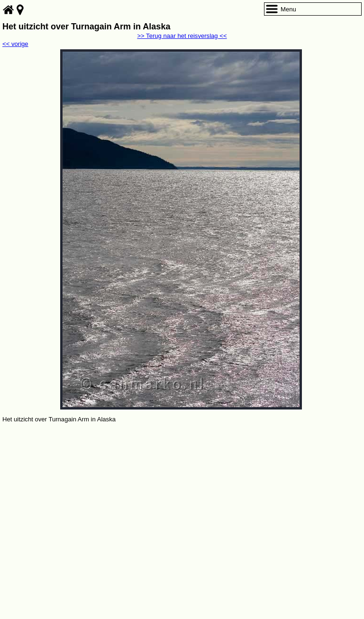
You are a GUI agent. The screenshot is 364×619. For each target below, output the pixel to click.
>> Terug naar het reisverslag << (182, 36)
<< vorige (15, 44)
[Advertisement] (182, 496)
